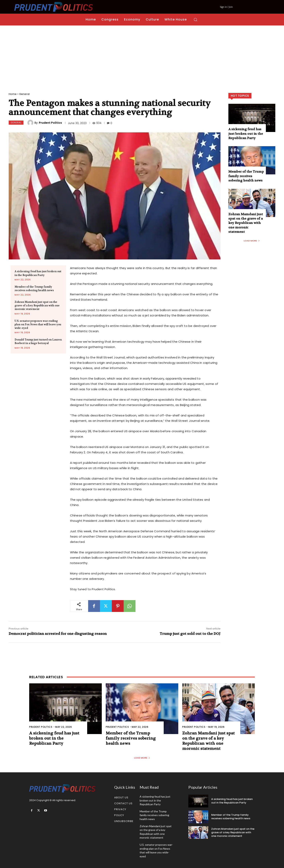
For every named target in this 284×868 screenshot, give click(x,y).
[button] (195, 20)
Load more (252, 241)
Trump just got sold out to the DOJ (190, 634)
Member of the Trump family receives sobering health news (34, 289)
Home (13, 94)
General (24, 94)
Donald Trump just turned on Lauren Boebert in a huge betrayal (38, 341)
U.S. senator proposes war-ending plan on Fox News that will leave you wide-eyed (38, 324)
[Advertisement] (142, 55)
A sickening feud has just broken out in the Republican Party (246, 134)
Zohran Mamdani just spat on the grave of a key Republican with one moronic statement (37, 305)
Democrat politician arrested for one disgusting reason (58, 634)
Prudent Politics (50, 123)
